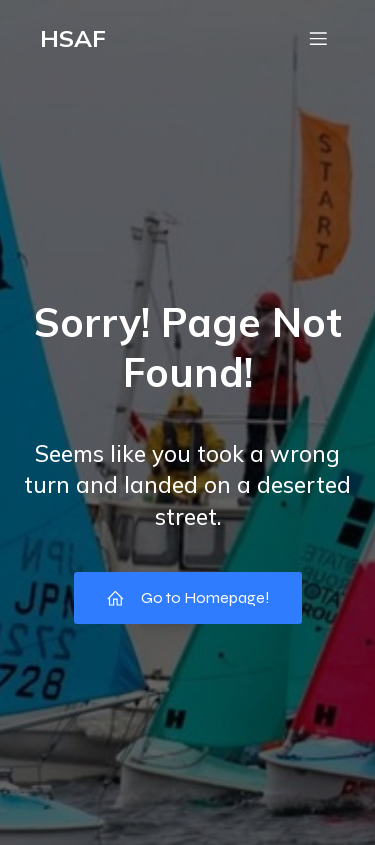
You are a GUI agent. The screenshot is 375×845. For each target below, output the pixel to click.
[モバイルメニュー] (318, 38)
